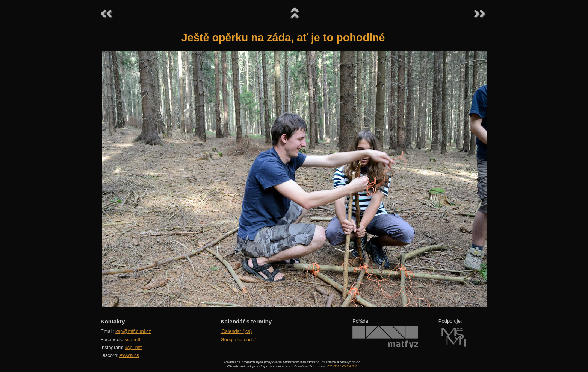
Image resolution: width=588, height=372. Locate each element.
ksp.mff (133, 339)
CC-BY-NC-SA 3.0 (342, 366)
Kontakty (113, 321)
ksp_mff (133, 347)
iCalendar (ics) (236, 331)
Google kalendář (238, 339)
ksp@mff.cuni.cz (133, 331)
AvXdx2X (129, 355)
